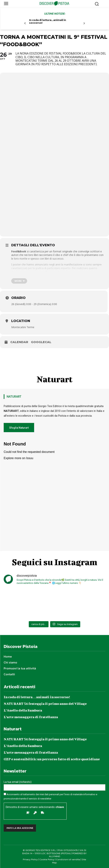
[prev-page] (25, 23)
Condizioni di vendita (68, 859)
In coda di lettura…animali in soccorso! (48, 21)
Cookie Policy (47, 859)
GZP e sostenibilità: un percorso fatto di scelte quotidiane (52, 759)
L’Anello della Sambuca (23, 710)
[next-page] (84, 23)
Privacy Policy (30, 859)
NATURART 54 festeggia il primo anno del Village (45, 704)
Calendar (19, 342)
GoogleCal (41, 342)
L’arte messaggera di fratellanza (31, 717)
